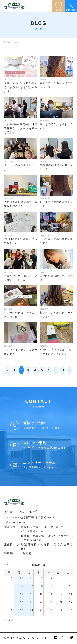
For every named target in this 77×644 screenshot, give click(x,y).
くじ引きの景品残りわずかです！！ (56, 241)
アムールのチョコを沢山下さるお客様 (21, 315)
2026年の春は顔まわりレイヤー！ (56, 167)
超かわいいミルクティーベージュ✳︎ (56, 315)
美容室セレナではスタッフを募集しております (21, 278)
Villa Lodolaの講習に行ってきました (21, 241)
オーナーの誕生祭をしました (21, 167)
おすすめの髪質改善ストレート (56, 204)
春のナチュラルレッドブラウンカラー (56, 85)
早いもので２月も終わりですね (56, 126)
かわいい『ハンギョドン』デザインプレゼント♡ (56, 352)
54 (63, 370)
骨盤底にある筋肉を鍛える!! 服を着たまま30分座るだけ (21, 87)
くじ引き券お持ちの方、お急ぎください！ (21, 204)
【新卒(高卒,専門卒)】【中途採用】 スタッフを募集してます (21, 128)
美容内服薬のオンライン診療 (56, 278)
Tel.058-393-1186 (16, 522)
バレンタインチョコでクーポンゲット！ (21, 352)
